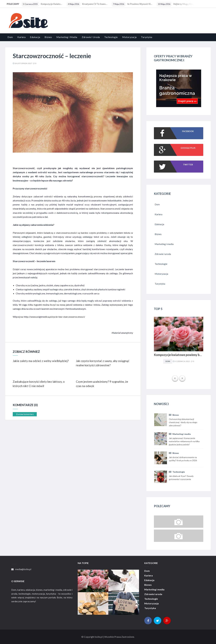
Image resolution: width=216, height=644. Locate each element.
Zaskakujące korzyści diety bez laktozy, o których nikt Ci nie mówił (39, 384)
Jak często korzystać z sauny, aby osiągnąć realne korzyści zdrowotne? (103, 363)
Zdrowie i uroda (91, 37)
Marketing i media (67, 37)
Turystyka (147, 37)
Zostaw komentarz (25, 414)
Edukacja (35, 37)
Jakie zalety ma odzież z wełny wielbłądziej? (41, 361)
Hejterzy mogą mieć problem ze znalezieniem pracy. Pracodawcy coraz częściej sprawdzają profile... (178, 4)
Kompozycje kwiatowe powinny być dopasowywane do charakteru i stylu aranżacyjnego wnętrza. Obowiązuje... (43, 4)
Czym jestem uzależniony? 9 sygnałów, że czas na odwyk (102, 384)
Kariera (22, 37)
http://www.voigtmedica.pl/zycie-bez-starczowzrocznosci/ (54, 317)
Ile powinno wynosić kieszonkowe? (133, 4)
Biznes (48, 37)
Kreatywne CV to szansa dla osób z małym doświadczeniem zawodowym (88, 4)
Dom (10, 37)
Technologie (111, 37)
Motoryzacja (129, 37)
